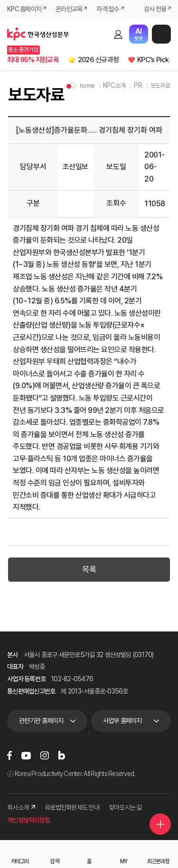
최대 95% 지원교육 (33, 60)
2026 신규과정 (98, 60)
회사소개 (21, 807)
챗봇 (138, 34)
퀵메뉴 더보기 (160, 824)
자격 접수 (108, 9)
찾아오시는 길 (125, 807)
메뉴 (161, 34)
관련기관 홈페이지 (41, 721)
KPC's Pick (153, 60)
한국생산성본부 (38, 34)
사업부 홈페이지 (122, 721)
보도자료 (160, 86)
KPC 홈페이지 (24, 9)
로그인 (118, 34)
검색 (102, 34)
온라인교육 (69, 9)
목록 (89, 569)
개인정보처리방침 (28, 820)
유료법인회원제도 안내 (72, 807)
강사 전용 (155, 9)
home (87, 86)
